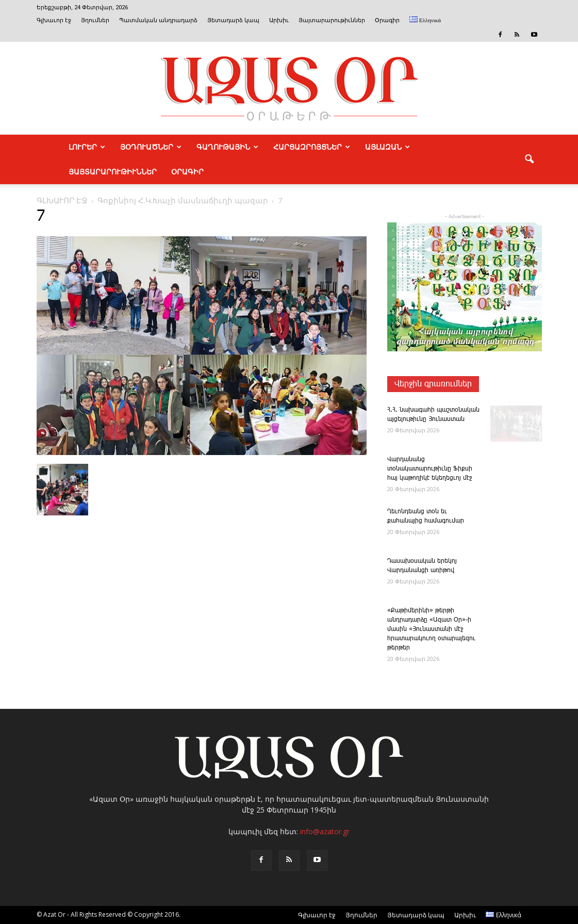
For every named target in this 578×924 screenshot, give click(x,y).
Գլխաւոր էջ (54, 20)
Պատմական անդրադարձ (158, 20)
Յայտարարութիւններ (332, 20)
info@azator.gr (325, 831)
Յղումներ (95, 20)
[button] (530, 159)
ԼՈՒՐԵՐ (87, 147)
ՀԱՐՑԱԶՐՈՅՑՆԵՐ (312, 147)
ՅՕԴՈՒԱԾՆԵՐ (151, 147)
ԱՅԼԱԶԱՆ (387, 147)
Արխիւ (279, 20)
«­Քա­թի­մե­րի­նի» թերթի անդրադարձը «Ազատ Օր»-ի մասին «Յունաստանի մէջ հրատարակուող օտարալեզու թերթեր (431, 629)
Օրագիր (387, 20)
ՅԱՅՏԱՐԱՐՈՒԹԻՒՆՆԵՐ (113, 172)
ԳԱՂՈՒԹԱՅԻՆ (227, 147)
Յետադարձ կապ (233, 20)
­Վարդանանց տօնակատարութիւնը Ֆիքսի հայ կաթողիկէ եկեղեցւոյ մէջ (430, 469)
